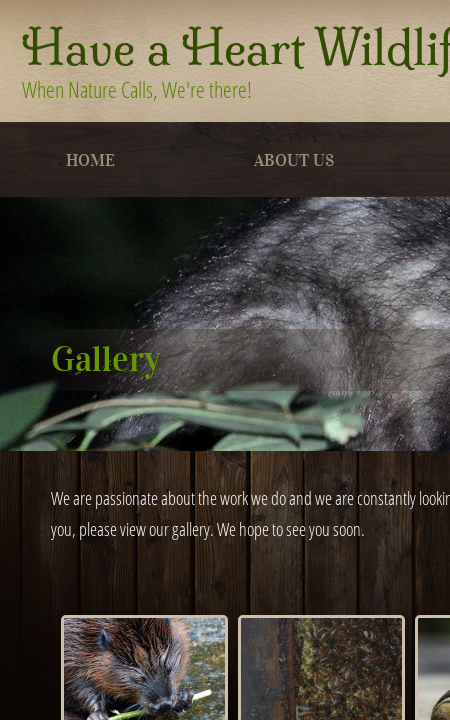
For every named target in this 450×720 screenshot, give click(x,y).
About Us (294, 160)
